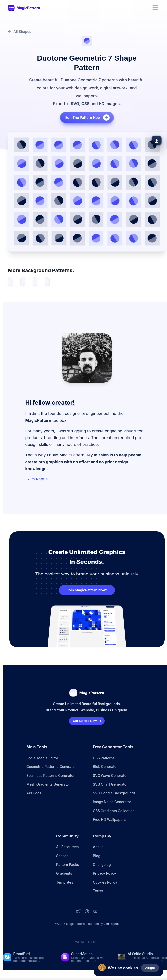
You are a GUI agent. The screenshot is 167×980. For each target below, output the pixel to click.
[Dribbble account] (87, 911)
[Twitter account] (78, 911)
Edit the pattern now (88, 118)
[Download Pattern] (157, 141)
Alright (150, 968)
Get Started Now (88, 721)
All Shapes (19, 32)
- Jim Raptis (37, 479)
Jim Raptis (111, 924)
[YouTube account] (95, 911)
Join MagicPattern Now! (87, 590)
